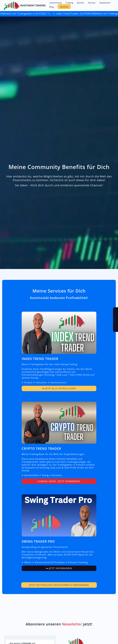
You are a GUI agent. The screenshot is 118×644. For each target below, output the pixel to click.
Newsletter (105, 3)
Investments (56, 3)
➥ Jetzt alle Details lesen (59, 390)
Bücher (81, 3)
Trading (69, 3)
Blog (52, 7)
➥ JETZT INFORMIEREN (59, 570)
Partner (92, 3)
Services (64, 6)
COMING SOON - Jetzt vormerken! (59, 483)
